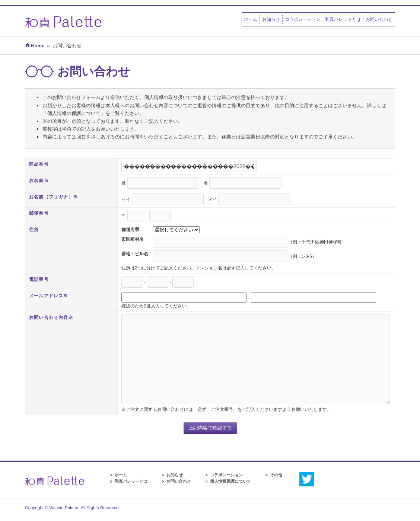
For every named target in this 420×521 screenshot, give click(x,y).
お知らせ (271, 19)
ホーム (251, 19)
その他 (276, 475)
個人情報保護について (230, 481)
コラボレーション (303, 19)
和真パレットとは (343, 19)
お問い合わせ (379, 19)
